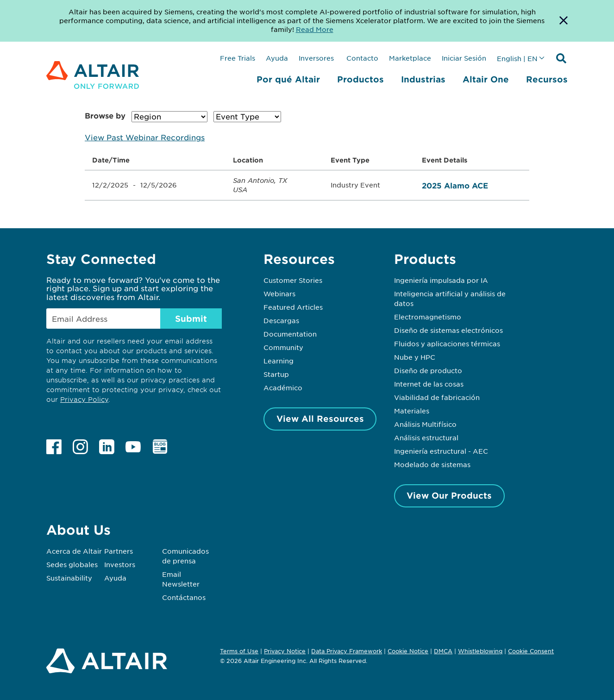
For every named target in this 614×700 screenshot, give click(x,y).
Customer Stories (293, 280)
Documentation (290, 334)
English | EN (517, 58)
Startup (276, 374)
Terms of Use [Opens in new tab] (239, 651)
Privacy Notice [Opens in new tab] (285, 651)
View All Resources (320, 419)
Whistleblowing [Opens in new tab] (480, 651)
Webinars (279, 294)
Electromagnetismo (428, 317)
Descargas (281, 320)
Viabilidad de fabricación (437, 397)
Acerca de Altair (74, 551)
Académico (283, 387)
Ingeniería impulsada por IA (441, 280)
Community (283, 347)
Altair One (486, 79)
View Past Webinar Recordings (145, 137)
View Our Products (449, 495)
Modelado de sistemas (432, 464)
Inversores (316, 58)
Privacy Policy (84, 399)
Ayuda (277, 58)
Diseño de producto (428, 370)
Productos (360, 79)
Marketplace (410, 58)
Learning (279, 361)
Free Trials (238, 58)
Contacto (361, 58)
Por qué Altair (288, 79)
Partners (119, 551)
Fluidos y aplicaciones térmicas (447, 344)
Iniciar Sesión (464, 58)
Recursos (547, 79)
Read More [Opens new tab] (315, 29)
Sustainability (69, 578)
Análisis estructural (426, 437)
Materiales (412, 411)
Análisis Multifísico (425, 424)
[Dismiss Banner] (564, 21)
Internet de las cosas (429, 384)
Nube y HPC (415, 357)
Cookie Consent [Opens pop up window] (531, 651)
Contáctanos (184, 597)
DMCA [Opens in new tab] (443, 651)
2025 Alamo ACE (455, 185)
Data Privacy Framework (347, 651)
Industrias (423, 79)
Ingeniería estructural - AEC (441, 451)
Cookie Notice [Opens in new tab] (408, 651)
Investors (120, 564)
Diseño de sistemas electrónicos (448, 330)
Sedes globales (72, 564)
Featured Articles (293, 307)
